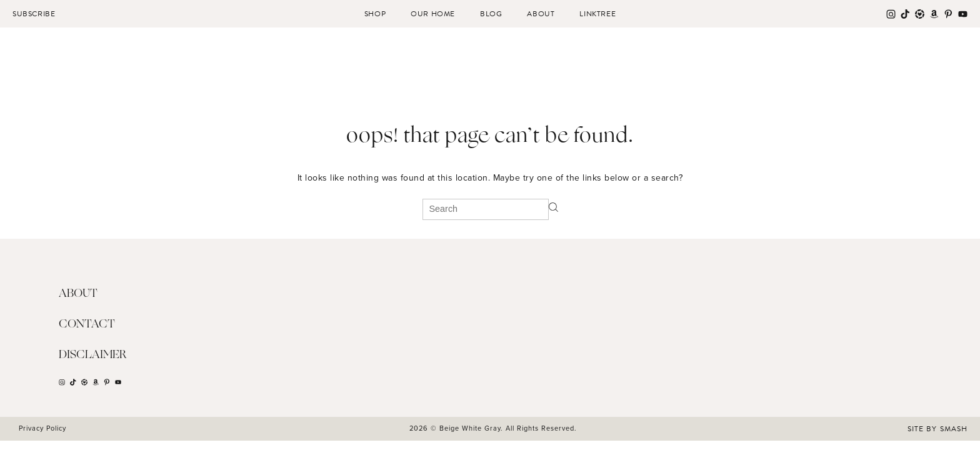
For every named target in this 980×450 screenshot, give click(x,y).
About (541, 14)
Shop (375, 14)
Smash (954, 429)
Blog (491, 14)
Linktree (597, 14)
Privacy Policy (42, 428)
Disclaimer (93, 355)
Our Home (433, 14)
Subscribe (34, 14)
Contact (87, 324)
